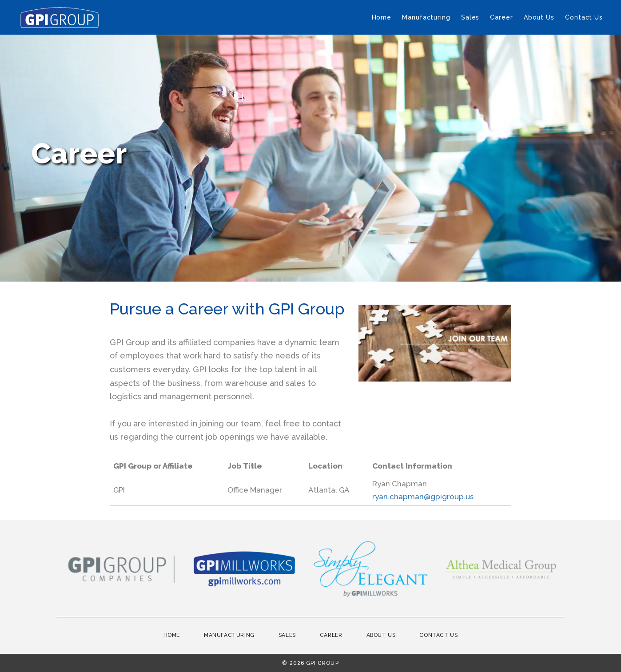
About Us (539, 17)
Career (501, 17)
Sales (470, 17)
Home (382, 17)
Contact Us (584, 17)
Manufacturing (426, 17)
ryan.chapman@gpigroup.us (423, 497)
